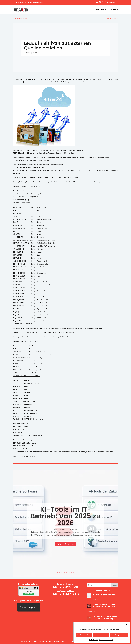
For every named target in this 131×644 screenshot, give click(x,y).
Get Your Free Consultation (115, 585)
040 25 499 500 (22, 2)
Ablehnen (101, 635)
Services (112, 10)
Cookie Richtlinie (94, 640)
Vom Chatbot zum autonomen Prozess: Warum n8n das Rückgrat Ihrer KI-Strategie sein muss (105, 606)
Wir (89, 10)
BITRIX (35, 53)
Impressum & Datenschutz (106, 640)
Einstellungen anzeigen (119, 635)
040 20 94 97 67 (65, 594)
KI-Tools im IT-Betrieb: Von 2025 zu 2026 (105, 595)
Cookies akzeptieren (84, 635)
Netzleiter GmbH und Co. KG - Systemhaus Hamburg (45, 641)
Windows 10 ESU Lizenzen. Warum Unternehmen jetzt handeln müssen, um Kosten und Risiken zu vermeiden (105, 619)
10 (73, 572)
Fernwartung (110, 2)
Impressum (69, 641)
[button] (127, 625)
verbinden (99, 10)
